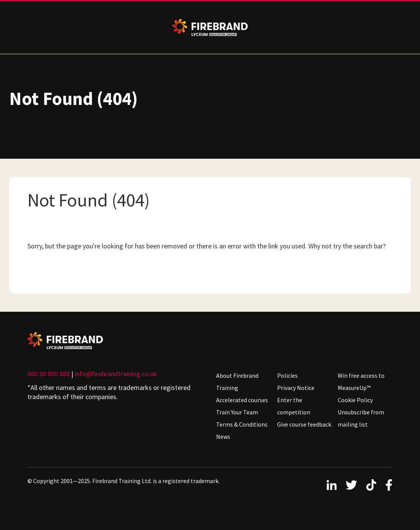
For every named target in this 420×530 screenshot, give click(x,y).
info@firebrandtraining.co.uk (116, 374)
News (223, 437)
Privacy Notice (296, 388)
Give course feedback (304, 424)
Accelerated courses (242, 400)
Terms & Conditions (242, 424)
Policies (287, 375)
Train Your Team (237, 412)
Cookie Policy (355, 400)
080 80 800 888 (49, 374)
